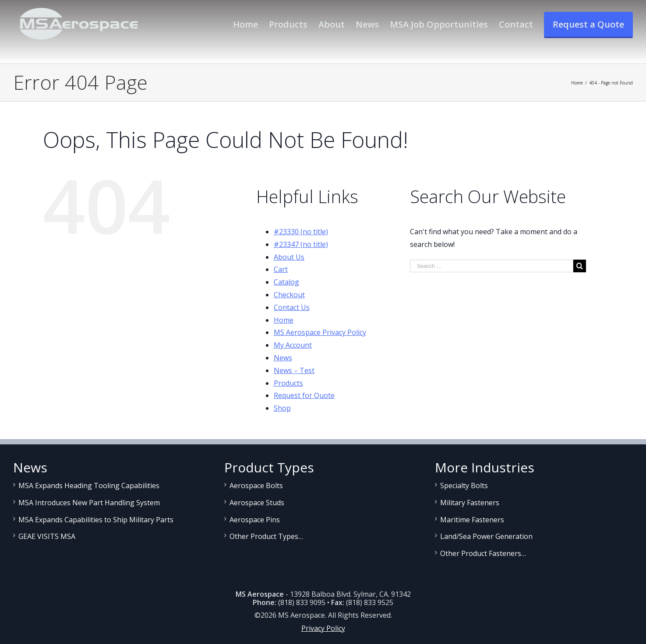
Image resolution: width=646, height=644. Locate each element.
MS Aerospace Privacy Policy (320, 332)
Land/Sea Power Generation (486, 536)
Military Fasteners (470, 503)
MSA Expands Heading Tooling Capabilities (89, 486)
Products (288, 383)
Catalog (286, 282)
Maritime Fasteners (472, 520)
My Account (293, 345)
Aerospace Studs (257, 503)
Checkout (289, 295)
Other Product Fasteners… (483, 553)
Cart (281, 269)
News (283, 358)
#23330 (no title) (301, 232)
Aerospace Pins (255, 520)
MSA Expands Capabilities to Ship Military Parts (96, 520)
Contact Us (292, 307)
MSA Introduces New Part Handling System (89, 503)
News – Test (294, 370)
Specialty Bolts (464, 486)
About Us (289, 257)
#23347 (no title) (301, 244)
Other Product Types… (266, 536)
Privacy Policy (323, 628)
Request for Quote (304, 395)
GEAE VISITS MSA (47, 536)
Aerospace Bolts (256, 486)
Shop (282, 408)
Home (284, 320)
